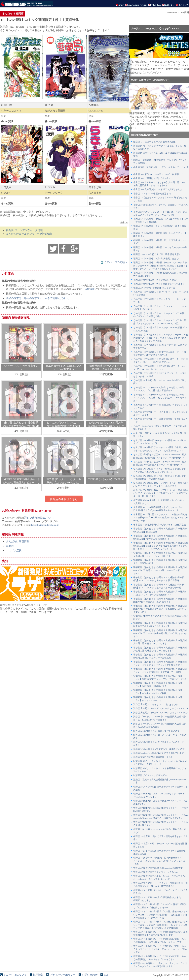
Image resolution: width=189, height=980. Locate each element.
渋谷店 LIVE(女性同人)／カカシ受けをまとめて (156, 731)
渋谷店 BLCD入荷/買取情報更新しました (153, 757)
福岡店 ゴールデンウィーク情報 (24, 230)
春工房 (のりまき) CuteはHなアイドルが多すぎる (64, 367)
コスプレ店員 (14, 551)
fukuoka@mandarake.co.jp (45, 525)
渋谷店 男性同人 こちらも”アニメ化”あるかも (156, 704)
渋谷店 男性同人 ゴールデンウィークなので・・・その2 (161, 713)
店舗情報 (90, 289)
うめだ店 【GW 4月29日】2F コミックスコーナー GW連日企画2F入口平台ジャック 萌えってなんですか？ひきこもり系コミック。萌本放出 (161, 338)
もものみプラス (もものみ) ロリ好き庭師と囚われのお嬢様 (64, 424)
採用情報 (38, 975)
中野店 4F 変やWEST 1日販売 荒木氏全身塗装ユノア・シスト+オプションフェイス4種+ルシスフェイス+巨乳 (159, 861)
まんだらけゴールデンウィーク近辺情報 (29, 234)
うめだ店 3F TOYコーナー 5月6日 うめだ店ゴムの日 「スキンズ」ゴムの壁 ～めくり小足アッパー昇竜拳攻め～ (160, 398)
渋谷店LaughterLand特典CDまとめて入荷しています (159, 753)
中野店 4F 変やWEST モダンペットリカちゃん (156, 872)
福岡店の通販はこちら (64, 499)
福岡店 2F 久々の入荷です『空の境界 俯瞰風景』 (157, 254)
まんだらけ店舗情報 (18, 541)
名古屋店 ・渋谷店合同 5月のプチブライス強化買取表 (160, 525)
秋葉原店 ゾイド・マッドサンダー (150, 775)
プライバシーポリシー (63, 975)
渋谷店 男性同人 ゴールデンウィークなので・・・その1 (161, 708)
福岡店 (10, 546)
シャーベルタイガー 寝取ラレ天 (21, 367)
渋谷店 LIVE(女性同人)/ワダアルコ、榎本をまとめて (159, 749)
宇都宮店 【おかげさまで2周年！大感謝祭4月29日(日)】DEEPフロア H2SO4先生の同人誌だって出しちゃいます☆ (161, 633)
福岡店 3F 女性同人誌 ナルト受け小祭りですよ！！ (159, 284)
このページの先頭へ (114, 262)
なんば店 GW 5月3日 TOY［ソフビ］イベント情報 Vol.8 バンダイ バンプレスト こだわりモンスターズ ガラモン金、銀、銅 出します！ (160, 493)
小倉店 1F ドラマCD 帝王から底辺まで (152, 194)
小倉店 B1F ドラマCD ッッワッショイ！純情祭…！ (158, 174)
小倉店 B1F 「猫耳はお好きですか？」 (152, 178)
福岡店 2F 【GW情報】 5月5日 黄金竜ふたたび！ (157, 259)
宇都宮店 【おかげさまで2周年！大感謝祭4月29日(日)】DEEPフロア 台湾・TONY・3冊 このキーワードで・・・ (161, 570)
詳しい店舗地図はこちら (38, 518)
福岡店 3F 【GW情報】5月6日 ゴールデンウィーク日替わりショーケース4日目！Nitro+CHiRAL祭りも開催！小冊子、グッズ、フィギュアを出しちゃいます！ (160, 266)
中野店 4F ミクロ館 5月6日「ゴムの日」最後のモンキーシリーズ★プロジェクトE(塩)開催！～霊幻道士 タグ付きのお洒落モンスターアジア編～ (160, 915)
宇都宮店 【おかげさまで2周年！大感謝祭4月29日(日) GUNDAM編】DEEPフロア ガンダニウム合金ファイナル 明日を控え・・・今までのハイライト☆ (161, 546)
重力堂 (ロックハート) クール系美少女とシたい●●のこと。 (64, 481)
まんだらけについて (15, 975)
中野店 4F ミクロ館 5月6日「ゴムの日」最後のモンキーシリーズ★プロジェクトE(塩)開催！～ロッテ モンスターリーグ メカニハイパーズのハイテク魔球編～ (160, 925)
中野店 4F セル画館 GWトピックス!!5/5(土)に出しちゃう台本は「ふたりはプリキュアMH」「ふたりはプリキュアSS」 (160, 949)
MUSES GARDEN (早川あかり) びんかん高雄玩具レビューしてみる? (21, 483)
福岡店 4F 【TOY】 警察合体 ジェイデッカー (155, 288)
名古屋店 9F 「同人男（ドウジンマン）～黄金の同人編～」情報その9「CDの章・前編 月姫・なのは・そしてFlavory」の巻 (161, 518)
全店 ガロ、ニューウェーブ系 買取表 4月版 (154, 142)
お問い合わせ (90, 975)
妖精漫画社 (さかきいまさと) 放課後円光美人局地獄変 (106, 367)
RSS (106, 975)
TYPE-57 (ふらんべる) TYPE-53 (106, 479)
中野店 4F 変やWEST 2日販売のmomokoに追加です (158, 868)
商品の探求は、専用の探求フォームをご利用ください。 (38, 298)
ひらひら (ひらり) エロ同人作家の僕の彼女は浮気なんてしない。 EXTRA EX (106, 426)
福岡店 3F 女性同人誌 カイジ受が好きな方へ (156, 280)
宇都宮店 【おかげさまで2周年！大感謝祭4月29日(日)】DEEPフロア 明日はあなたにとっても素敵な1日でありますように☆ (161, 609)
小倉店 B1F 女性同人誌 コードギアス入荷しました (158, 189)
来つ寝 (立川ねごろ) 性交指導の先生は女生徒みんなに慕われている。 (21, 426)
